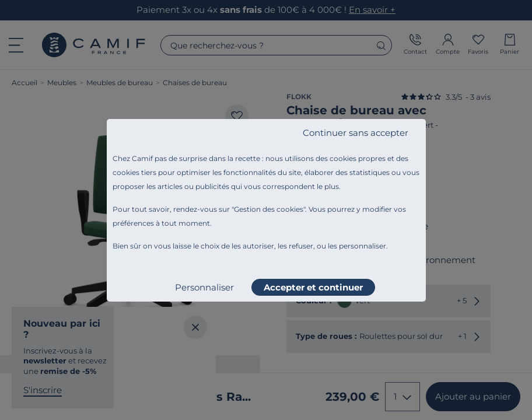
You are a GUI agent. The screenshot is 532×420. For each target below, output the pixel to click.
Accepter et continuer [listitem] (313, 287)
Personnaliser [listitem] (204, 287)
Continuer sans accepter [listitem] (356, 133)
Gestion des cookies (269, 209)
